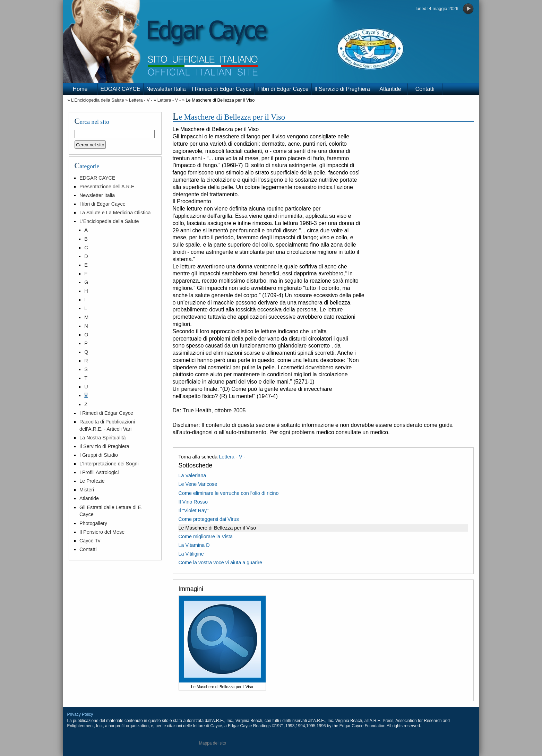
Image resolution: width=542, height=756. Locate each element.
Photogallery (93, 523)
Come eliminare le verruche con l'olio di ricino (229, 493)
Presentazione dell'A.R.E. (108, 187)
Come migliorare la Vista (206, 536)
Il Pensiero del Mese (102, 532)
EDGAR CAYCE (121, 89)
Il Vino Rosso (193, 502)
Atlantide (390, 89)
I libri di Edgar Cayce (283, 89)
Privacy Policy (80, 714)
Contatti (425, 89)
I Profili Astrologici (99, 472)
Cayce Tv (90, 541)
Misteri (87, 490)
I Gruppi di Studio (99, 455)
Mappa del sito (213, 743)
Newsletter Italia (166, 89)
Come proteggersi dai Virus (209, 519)
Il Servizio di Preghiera (342, 89)
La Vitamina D (194, 545)
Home (80, 89)
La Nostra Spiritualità (103, 438)
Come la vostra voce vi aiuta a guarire (221, 562)
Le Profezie (92, 481)
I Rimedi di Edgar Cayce (222, 89)
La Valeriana (192, 475)
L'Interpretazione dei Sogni (109, 464)
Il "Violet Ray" (194, 510)
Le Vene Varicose (198, 484)
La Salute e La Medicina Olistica (115, 213)
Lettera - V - (141, 100)
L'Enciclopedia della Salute (98, 100)
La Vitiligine (191, 554)
